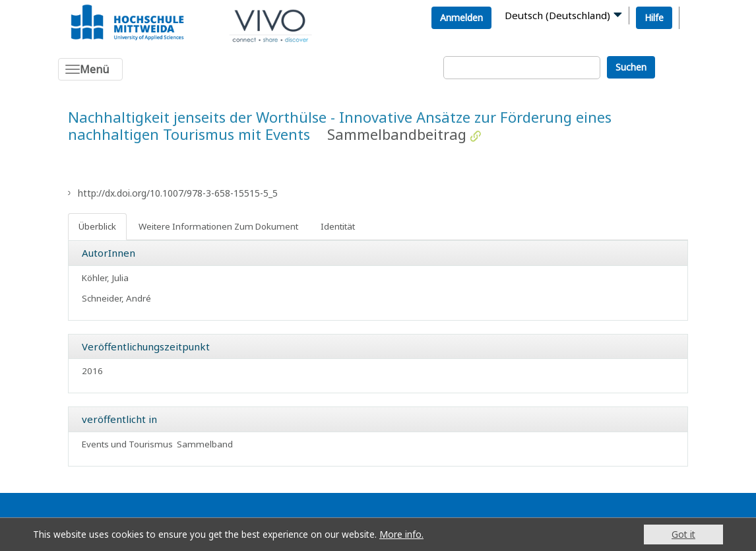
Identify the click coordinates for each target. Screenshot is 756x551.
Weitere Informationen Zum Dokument (218, 226)
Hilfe (654, 17)
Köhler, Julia (105, 278)
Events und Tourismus (127, 444)
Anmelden (461, 17)
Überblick (97, 226)
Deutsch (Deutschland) (557, 15)
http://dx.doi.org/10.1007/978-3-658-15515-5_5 (178, 193)
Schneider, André (116, 298)
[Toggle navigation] (90, 69)
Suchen (631, 67)
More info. (401, 534)
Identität (338, 226)
